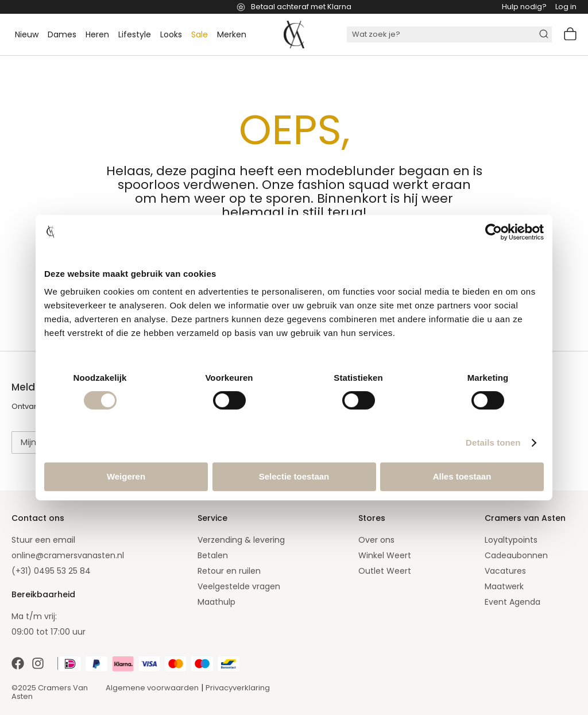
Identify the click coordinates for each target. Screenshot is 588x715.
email (64, 540)
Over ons (376, 540)
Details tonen (493, 442)
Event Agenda (512, 602)
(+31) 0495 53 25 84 (51, 571)
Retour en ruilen (229, 571)
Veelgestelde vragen (239, 586)
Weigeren (126, 476)
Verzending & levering (241, 540)
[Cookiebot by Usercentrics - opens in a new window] (494, 232)
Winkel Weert (385, 555)
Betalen (213, 555)
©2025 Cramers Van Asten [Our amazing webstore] (50, 692)
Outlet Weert (385, 571)
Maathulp (216, 602)
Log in (566, 7)
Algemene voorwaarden (152, 688)
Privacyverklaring (238, 688)
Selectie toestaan (294, 476)
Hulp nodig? (524, 7)
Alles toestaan (462, 476)
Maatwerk (504, 586)
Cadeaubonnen (516, 555)
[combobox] (449, 34)
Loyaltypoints (511, 540)
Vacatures (505, 571)
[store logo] (294, 34)
